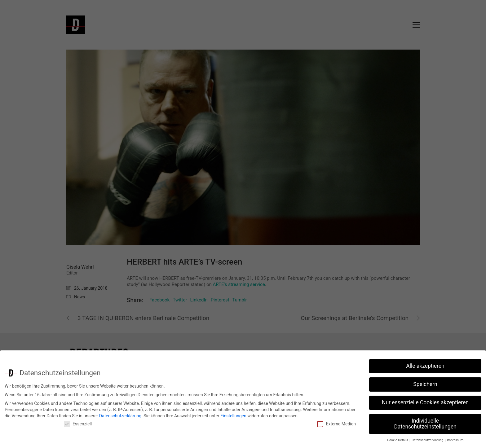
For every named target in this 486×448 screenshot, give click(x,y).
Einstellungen (233, 414)
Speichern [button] (425, 382)
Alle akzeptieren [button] (425, 364)
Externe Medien (336, 422)
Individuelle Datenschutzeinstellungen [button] (425, 422)
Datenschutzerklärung (120, 414)
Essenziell (78, 422)
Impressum (455, 438)
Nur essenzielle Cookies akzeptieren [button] (425, 401)
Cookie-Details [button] (398, 438)
